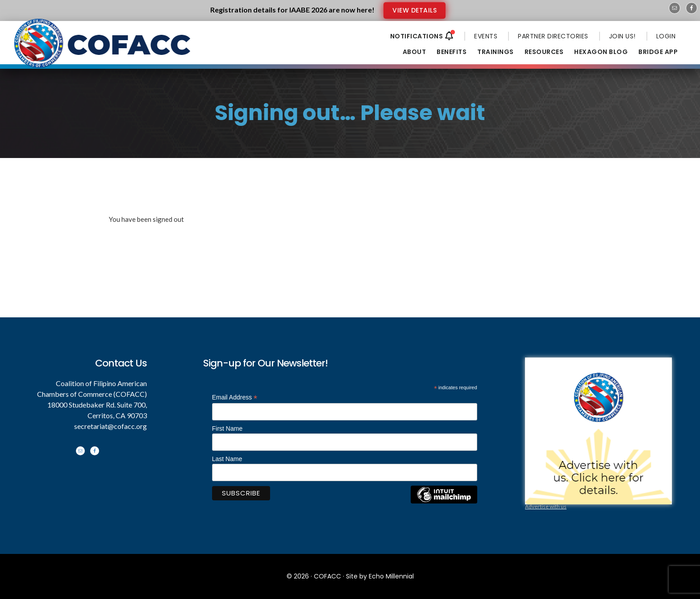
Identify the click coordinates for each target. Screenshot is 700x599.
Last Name (227, 459)
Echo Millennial (391, 576)
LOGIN (666, 36)
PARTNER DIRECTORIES (553, 36)
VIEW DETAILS (415, 10)
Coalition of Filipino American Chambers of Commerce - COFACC (103, 50)
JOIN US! (622, 36)
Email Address (235, 397)
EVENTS (486, 36)
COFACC (327, 576)
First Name (227, 428)
